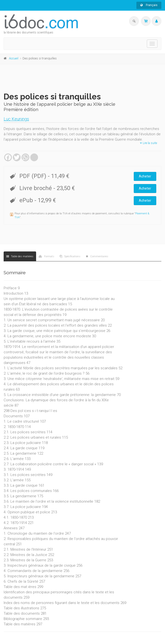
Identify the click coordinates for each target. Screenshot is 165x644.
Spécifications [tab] (70, 256)
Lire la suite (149, 143)
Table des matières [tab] (20, 256)
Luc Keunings (16, 119)
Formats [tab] (47, 256)
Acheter (145, 176)
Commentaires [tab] (97, 256)
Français (149, 5)
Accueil (14, 58)
